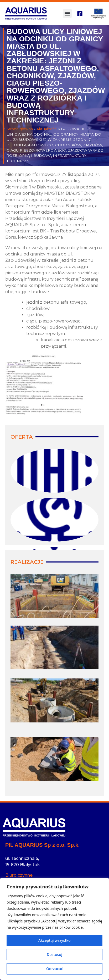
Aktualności (47, 129)
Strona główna (20, 129)
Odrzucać (54, 969)
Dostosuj (54, 954)
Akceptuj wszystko (54, 940)
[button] (67, 13)
